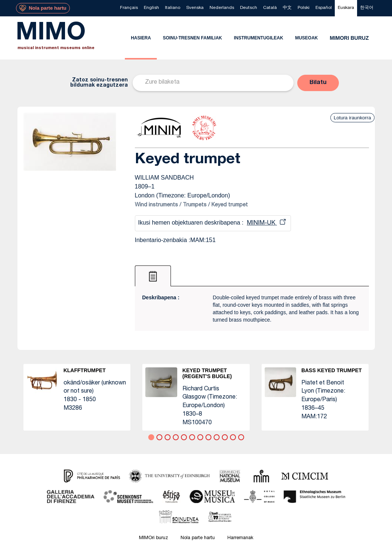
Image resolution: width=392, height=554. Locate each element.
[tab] (153, 276)
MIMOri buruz (153, 538)
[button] (318, 83)
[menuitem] (129, 8)
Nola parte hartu (198, 538)
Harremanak (240, 538)
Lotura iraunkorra (352, 118)
